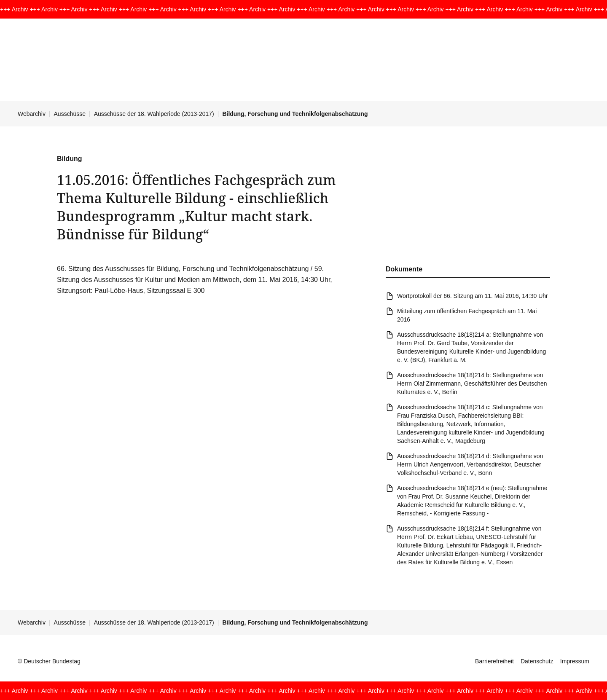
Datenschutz (537, 661)
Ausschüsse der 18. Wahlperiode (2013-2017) (154, 114)
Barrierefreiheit (494, 661)
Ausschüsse (70, 114)
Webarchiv (32, 114)
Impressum (575, 661)
